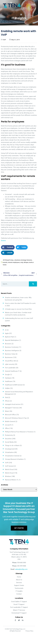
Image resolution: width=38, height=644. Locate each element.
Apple (7, 333)
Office (7, 428)
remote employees (14, 262)
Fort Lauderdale (10, 368)
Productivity (9, 435)
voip (22, 262)
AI (6, 330)
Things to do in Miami (12, 445)
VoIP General (9, 466)
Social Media (9, 442)
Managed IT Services (12, 408)
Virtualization (9, 452)
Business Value (10, 354)
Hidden (7, 388)
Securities (8, 439)
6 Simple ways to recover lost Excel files (18, 309)
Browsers (8, 344)
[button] (8, 247)
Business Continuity (12, 347)
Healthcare (9, 381)
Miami (7, 411)
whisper (26, 262)
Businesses (9, 357)
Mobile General (10, 421)
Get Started (19, 528)
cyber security (10, 364)
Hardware (8, 378)
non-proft (8, 425)
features (29, 260)
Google (7, 375)
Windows (8, 476)
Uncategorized (10, 449)
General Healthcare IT (12, 371)
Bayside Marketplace (12, 340)
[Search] (33, 284)
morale (5, 262)
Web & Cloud (9, 470)
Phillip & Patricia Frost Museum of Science (19, 432)
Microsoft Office (10, 415)
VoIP (4, 40)
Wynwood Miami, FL (12, 480)
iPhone (7, 401)
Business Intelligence (12, 351)
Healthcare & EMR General (14, 385)
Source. (4, 241)
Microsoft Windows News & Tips (16, 418)
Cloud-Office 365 (10, 361)
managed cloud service (13, 404)
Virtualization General (12, 456)
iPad (6, 397)
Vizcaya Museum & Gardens (14, 459)
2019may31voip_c (9, 260)
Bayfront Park (9, 337)
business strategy (20, 260)
